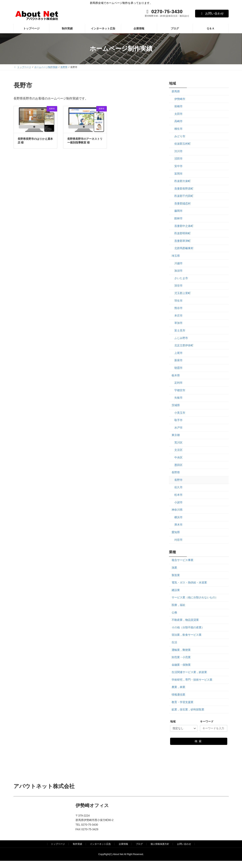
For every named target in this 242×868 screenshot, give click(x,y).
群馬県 (176, 91)
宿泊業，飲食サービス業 (187, 635)
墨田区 (178, 465)
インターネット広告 (100, 844)
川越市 (178, 263)
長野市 (178, 480)
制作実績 (78, 844)
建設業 (176, 590)
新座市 (178, 360)
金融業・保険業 (181, 665)
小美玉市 (180, 413)
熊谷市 (178, 308)
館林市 (178, 218)
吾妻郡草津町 (183, 241)
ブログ (139, 844)
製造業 (176, 575)
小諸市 (178, 502)
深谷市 (178, 286)
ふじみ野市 (181, 338)
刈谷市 (178, 539)
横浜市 (178, 517)
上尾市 (178, 353)
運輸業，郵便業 (181, 650)
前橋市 (178, 106)
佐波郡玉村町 (183, 144)
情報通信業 (178, 695)
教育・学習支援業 (183, 702)
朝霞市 (178, 368)
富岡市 (178, 173)
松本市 (178, 495)
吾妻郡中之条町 (184, 226)
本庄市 (178, 315)
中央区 (178, 457)
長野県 (176, 472)
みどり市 (180, 136)
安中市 (178, 166)
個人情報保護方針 (160, 844)
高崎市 (178, 121)
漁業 (174, 568)
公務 (174, 612)
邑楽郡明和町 (183, 233)
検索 (199, 741)
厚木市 (178, 525)
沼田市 (178, 159)
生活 (174, 642)
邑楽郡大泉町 (183, 181)
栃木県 (176, 375)
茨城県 (176, 405)
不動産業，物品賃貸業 (185, 620)
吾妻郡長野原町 (184, 188)
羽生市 (178, 300)
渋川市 (178, 151)
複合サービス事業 (183, 560)
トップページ (58, 844)
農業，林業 (178, 687)
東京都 (176, 435)
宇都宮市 (180, 390)
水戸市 (178, 427)
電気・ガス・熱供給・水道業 (189, 582)
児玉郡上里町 (183, 293)
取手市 (178, 420)
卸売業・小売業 (181, 657)
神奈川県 (177, 510)
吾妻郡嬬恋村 (183, 203)
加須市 (178, 271)
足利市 (178, 383)
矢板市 (178, 398)
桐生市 (178, 129)
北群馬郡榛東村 (184, 248)
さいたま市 (181, 278)
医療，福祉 (178, 605)
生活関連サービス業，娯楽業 (189, 672)
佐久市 (178, 487)
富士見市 (180, 330)
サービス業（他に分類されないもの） (195, 597)
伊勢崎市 (180, 99)
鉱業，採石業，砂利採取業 (188, 709)
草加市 (178, 323)
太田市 (178, 114)
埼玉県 (176, 256)
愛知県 (176, 532)
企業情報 (123, 844)
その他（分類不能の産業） (188, 627)
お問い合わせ (212, 13)
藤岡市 (178, 211)
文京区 (178, 450)
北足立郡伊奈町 (184, 345)
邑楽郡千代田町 (184, 196)
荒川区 (178, 442)
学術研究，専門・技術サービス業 (192, 679)
